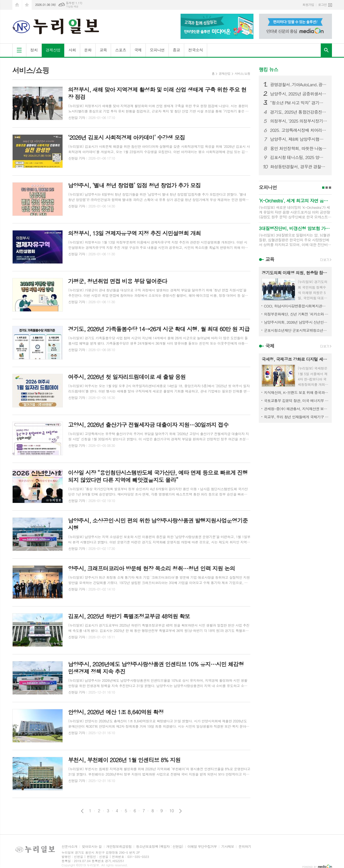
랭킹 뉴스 (268, 69)
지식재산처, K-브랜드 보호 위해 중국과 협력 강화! (296, 392)
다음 (180, 811)
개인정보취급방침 (119, 847)
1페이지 (323, 188)
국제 (138, 50)
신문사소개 (70, 847)
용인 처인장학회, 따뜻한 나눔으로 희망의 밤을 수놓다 (299, 148)
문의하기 (245, 847)
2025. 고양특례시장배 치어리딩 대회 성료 (299, 130)
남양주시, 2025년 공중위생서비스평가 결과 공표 (299, 94)
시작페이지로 (17, 5)
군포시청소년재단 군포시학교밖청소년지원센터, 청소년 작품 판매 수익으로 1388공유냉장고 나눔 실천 (296, 330)
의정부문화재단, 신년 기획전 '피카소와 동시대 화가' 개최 (296, 314)
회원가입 (308, 5)
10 (172, 811)
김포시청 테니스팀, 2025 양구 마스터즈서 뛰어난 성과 (299, 157)
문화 (88, 50)
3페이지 (330, 188)
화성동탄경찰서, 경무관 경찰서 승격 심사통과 (299, 167)
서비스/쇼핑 (243, 73)
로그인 (322, 5)
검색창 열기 (326, 50)
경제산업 (53, 50)
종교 (176, 50)
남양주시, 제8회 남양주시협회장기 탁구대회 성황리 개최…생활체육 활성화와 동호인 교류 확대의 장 (299, 139)
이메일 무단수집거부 (202, 847)
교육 (103, 50)
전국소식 (196, 50)
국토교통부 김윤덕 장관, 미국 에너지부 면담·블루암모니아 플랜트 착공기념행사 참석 (296, 401)
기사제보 (228, 847)
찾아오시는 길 (92, 847)
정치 (34, 50)
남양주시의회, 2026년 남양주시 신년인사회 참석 (296, 322)
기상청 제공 (72, 7)
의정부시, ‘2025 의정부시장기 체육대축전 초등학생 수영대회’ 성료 (299, 121)
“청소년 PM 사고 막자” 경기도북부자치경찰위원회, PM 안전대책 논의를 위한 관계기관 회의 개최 (299, 103)
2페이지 (327, 188)
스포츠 (120, 50)
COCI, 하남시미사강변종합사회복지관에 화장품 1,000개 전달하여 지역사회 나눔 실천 (296, 306)
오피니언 (157, 50)
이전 (82, 811)
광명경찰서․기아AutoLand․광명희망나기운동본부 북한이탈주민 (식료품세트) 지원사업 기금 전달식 (299, 85)
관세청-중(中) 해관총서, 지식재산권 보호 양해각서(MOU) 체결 (296, 409)
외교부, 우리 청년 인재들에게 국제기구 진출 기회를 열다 (296, 417)
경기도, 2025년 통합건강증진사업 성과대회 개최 (299, 112)
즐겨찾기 (27, 5)
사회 (72, 50)
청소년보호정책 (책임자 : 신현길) (159, 847)
